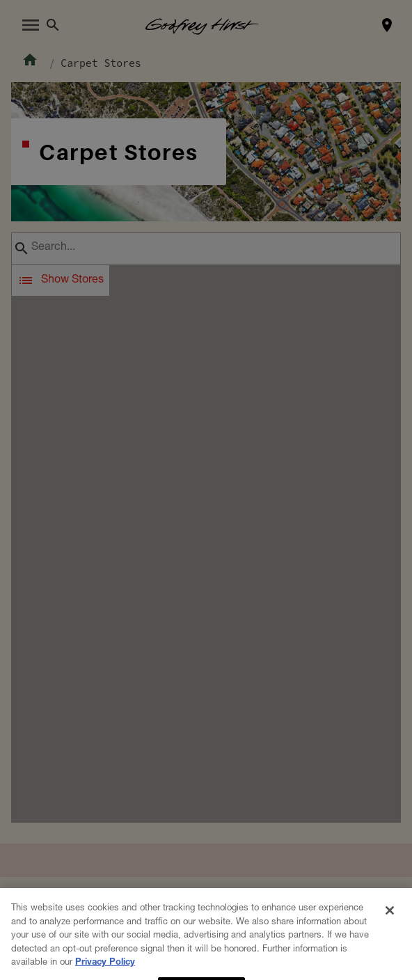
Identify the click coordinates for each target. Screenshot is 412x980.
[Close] (390, 942)
